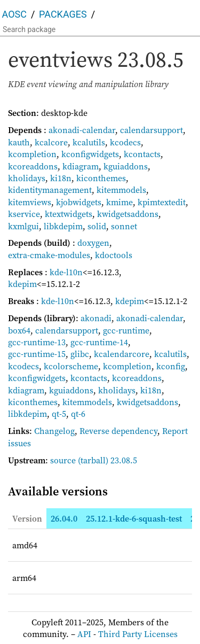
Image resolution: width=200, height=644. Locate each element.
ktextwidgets (69, 214)
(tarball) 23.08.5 (107, 460)
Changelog (54, 431)
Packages (63, 14)
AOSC (14, 14)
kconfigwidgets (90, 154)
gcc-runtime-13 (37, 342)
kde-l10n (66, 272)
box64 (19, 330)
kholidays (27, 178)
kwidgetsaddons (128, 214)
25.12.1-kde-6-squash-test (134, 518)
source (63, 460)
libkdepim (63, 226)
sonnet (124, 226)
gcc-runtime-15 (37, 354)
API (84, 634)
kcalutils (89, 142)
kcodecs (125, 142)
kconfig (171, 366)
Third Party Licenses (138, 634)
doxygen (93, 243)
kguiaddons (126, 166)
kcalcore (51, 142)
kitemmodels (121, 190)
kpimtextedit (162, 202)
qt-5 (59, 414)
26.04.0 (64, 518)
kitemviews (30, 202)
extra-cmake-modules (49, 255)
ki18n (61, 178)
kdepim (22, 284)
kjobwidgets (79, 202)
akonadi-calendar (82, 130)
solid (97, 226)
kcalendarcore (122, 354)
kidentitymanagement (50, 190)
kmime (119, 202)
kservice (24, 214)
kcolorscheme (71, 366)
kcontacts (142, 154)
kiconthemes (101, 178)
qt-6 (78, 414)
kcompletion (32, 154)
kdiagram (81, 166)
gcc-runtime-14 (99, 342)
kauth (19, 142)
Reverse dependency (118, 431)
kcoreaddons (33, 166)
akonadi (96, 318)
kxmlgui (23, 226)
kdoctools (114, 255)
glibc (80, 354)
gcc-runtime (126, 330)
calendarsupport (151, 130)
